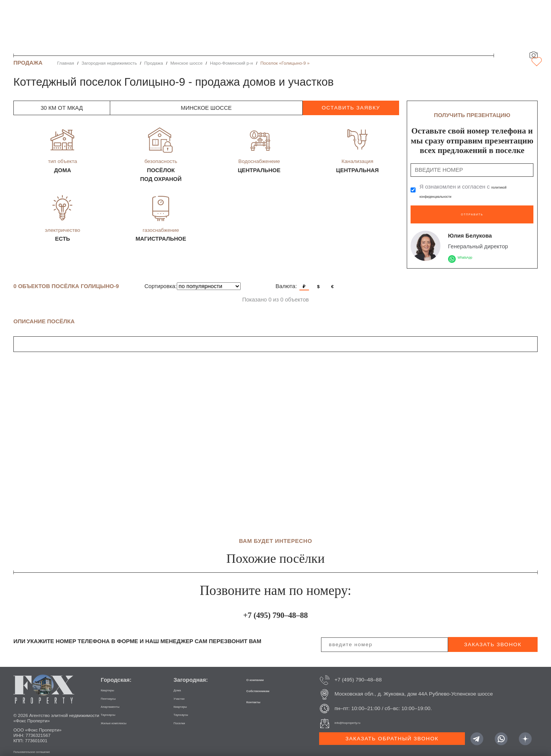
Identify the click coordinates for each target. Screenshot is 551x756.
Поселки (184, 717)
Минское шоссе (186, 63)
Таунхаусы (113, 708)
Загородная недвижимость (109, 63)
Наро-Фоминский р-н (232, 63)
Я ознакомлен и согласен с (469, 191)
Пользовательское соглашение (46, 745)
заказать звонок (493, 639)
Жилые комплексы (123, 717)
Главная (66, 63)
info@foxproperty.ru (357, 717)
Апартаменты (117, 700)
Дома (180, 684)
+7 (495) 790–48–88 (275, 607)
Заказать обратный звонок (392, 733)
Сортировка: (161, 280)
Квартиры (112, 684)
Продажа (154, 63)
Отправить (472, 211)
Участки (183, 692)
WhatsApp (470, 251)
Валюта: (286, 280)
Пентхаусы (114, 692)
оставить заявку (351, 108)
